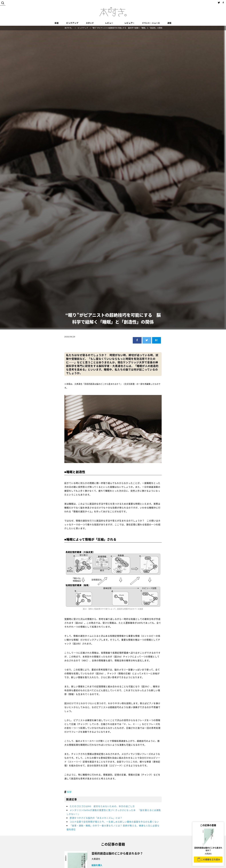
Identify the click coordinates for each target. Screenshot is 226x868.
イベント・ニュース (151, 23)
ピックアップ (72, 23)
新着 (57, 23)
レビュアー (129, 23)
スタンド (90, 23)
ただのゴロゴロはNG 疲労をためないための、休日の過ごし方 (102, 806)
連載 (169, 23)
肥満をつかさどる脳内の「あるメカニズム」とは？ (96, 818)
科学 (69, 792)
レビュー (109, 23)
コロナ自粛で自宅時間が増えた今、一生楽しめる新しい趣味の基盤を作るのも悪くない (114, 822)
